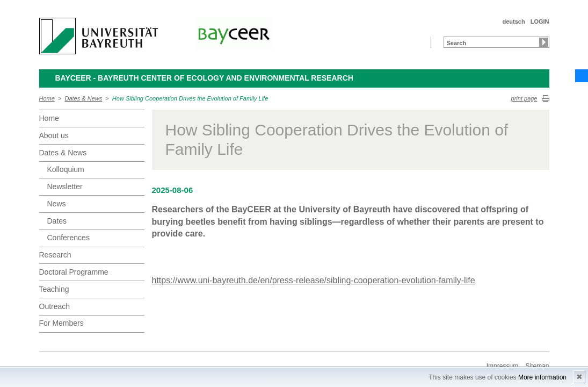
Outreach (55, 306)
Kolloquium (66, 169)
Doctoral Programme (74, 272)
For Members (61, 323)
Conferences (68, 238)
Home (47, 98)
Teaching (54, 289)
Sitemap (537, 366)
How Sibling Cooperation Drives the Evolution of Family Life (190, 98)
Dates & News (84, 98)
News (57, 204)
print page (524, 98)
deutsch (513, 21)
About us (54, 135)
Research (55, 255)
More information (542, 377)
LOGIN (540, 21)
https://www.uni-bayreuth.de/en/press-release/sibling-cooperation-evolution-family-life (314, 280)
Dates (57, 221)
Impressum (502, 366)
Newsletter (65, 187)
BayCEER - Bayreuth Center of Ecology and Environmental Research (204, 78)
